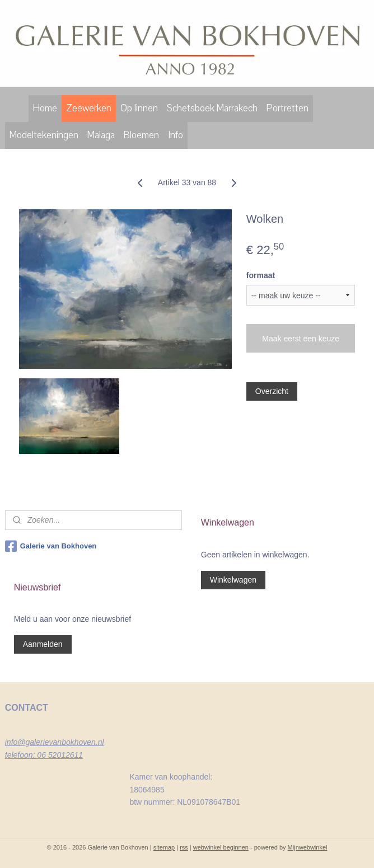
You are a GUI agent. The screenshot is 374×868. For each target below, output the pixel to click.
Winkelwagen (233, 580)
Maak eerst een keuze (301, 339)
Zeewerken (89, 108)
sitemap (164, 847)
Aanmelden (43, 644)
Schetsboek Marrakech (212, 108)
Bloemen (141, 135)
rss (184, 847)
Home (45, 108)
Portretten (287, 108)
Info (176, 135)
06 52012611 (60, 755)
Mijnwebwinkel (308, 847)
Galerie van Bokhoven (51, 546)
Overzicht (272, 391)
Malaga (101, 135)
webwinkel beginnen (221, 847)
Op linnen (139, 108)
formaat (261, 275)
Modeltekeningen (44, 135)
